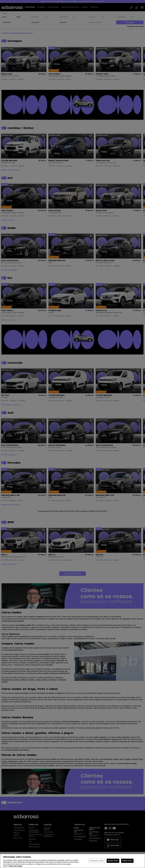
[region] (72, 861)
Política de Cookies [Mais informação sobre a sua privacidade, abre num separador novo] (15, 866)
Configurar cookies (97, 861)
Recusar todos (113, 861)
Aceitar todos (127, 861)
